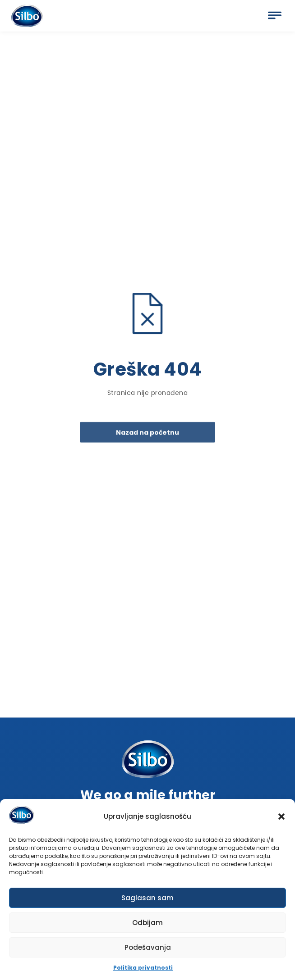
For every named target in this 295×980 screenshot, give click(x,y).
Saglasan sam (147, 901)
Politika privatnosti (143, 970)
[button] (281, 819)
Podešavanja (148, 950)
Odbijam (147, 925)
